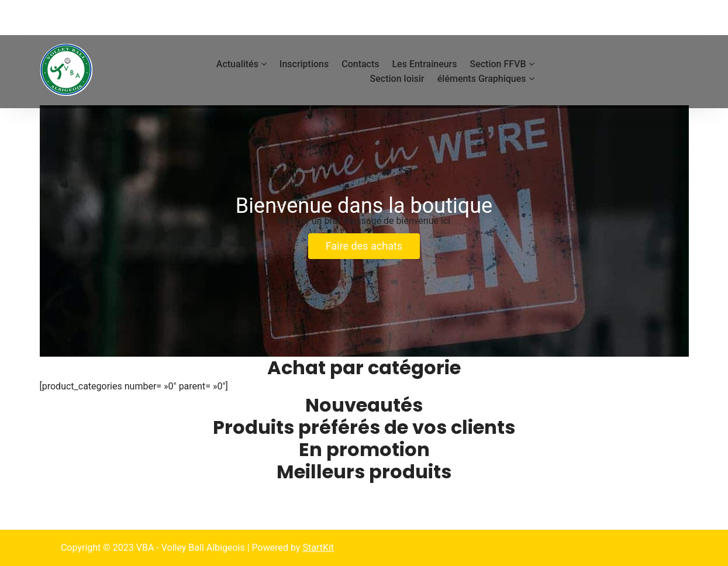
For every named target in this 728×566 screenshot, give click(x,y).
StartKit (318, 548)
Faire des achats (364, 246)
